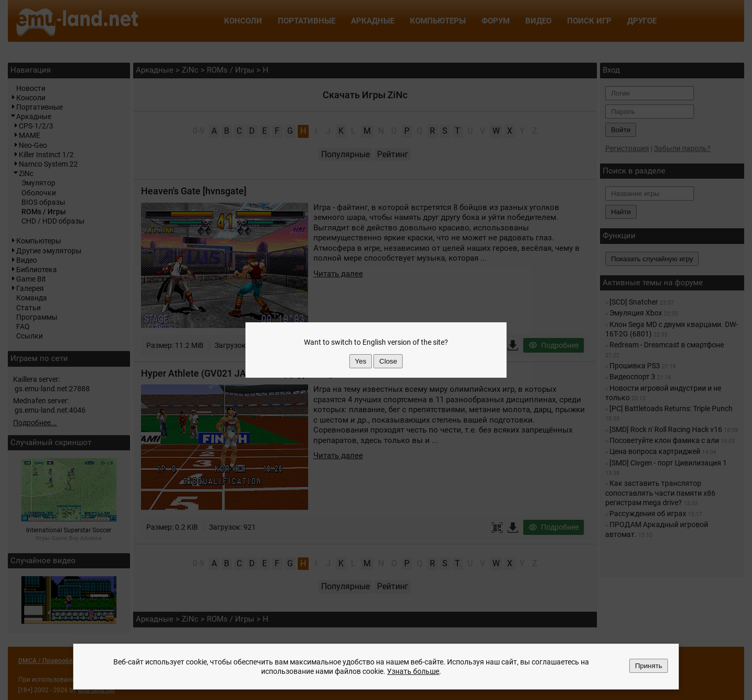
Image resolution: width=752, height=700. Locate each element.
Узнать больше (413, 671)
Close (388, 361)
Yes (361, 361)
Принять (649, 666)
